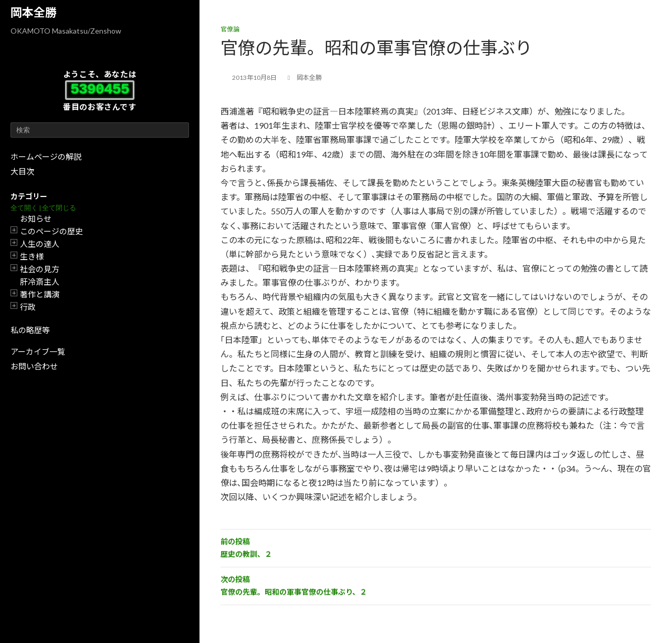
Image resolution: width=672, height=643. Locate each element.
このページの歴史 (51, 231)
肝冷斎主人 (40, 282)
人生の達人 (40, 244)
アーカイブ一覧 (38, 351)
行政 (28, 307)
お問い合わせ (34, 366)
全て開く (24, 208)
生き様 (32, 256)
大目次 (22, 171)
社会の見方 (40, 269)
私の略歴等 (30, 330)
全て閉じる (59, 208)
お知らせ (36, 219)
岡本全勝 (34, 12)
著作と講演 (40, 294)
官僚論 (230, 29)
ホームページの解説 (46, 157)
